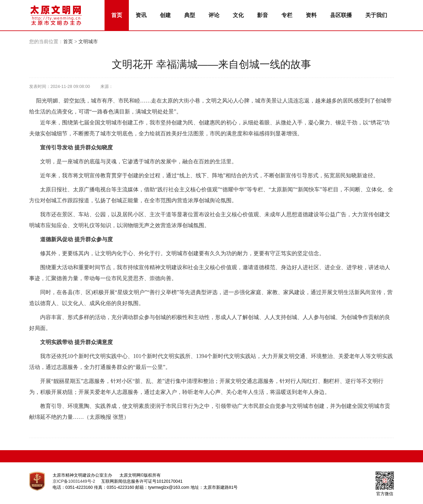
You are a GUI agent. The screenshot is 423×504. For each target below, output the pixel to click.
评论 (214, 15)
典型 (190, 15)
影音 (263, 15)
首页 (117, 15)
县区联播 (341, 15)
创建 (165, 15)
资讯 (141, 15)
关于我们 (376, 15)
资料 (311, 15)
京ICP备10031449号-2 (74, 481)
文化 (238, 15)
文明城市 (88, 42)
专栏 (287, 15)
